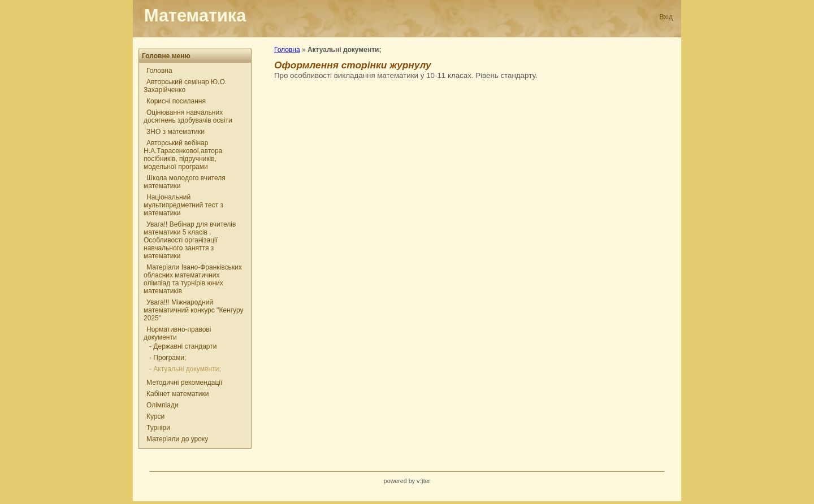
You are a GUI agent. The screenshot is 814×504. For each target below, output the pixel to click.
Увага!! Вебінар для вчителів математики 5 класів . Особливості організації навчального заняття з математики (190, 240)
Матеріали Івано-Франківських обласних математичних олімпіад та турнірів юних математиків (193, 279)
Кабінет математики (177, 394)
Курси (155, 416)
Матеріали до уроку (177, 439)
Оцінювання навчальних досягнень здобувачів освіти (188, 116)
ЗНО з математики (176, 132)
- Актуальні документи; (185, 369)
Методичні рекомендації (184, 383)
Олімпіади (163, 405)
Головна (159, 71)
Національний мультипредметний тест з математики (183, 205)
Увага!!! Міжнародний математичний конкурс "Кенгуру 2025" (193, 310)
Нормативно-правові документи (177, 333)
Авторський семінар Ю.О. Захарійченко (185, 86)
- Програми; (168, 358)
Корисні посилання (176, 101)
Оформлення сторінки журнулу (353, 65)
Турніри (158, 428)
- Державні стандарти (183, 346)
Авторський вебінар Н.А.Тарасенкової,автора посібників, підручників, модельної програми (183, 155)
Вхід (666, 17)
